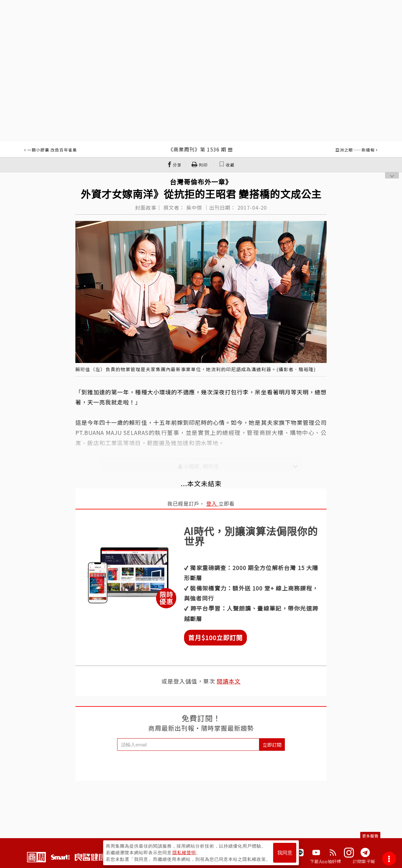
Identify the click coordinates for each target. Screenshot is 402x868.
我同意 (285, 853)
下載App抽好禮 (326, 861)
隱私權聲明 (184, 853)
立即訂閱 (272, 745)
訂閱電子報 (364, 861)
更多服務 (370, 836)
